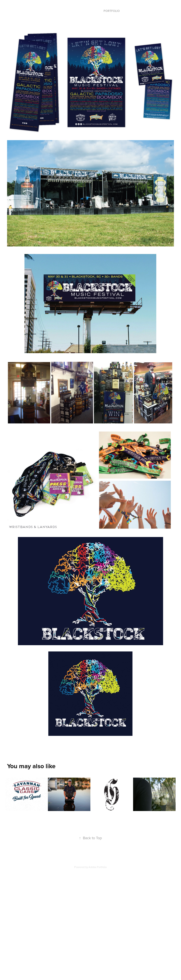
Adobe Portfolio (98, 867)
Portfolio (112, 11)
